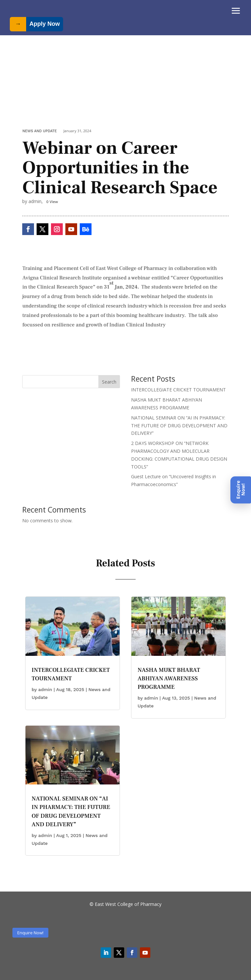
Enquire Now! (30, 933)
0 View (52, 202)
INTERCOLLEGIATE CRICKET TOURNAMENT (178, 390)
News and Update (39, 131)
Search (109, 382)
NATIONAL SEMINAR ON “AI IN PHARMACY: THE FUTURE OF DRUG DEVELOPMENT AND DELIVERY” (179, 426)
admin (45, 689)
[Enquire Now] (241, 490)
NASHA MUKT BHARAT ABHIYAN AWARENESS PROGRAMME (169, 679)
